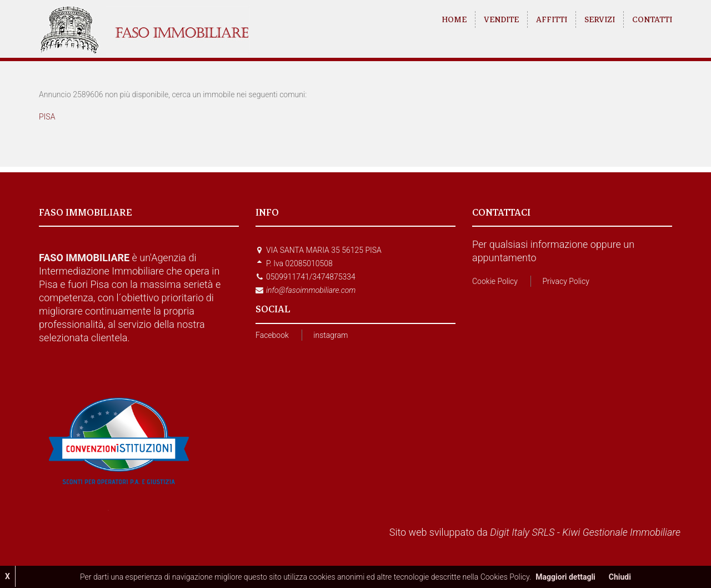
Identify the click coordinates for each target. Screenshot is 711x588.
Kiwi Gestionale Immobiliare (621, 532)
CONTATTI (652, 19)
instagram (331, 335)
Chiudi (620, 577)
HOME (454, 19)
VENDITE (501, 19)
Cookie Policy (495, 281)
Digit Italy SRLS (522, 532)
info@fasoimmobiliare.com (311, 290)
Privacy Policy (565, 281)
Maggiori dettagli (565, 577)
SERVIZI (600, 19)
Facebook (272, 335)
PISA (47, 117)
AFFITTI (552, 19)
